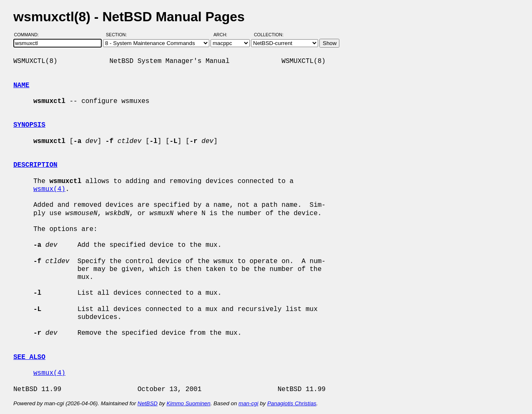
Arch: (224, 35)
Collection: (269, 35)
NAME (21, 85)
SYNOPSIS (29, 125)
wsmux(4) (49, 189)
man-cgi (248, 403)
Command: (29, 35)
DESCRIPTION (35, 165)
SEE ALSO (29, 357)
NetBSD (148, 403)
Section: (118, 35)
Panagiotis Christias (292, 403)
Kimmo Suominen (188, 403)
